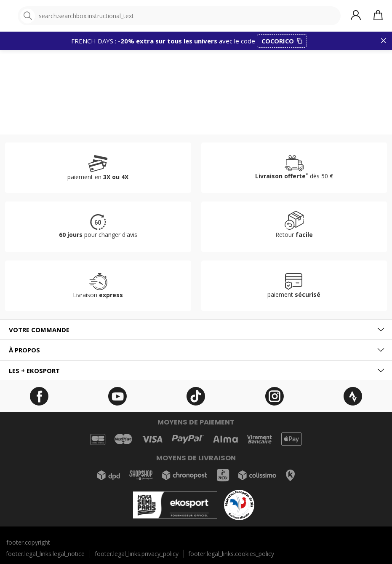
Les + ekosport (34, 371)
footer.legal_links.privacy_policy (137, 554)
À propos (24, 350)
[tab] (196, 330)
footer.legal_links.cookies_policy (231, 554)
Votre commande (39, 330)
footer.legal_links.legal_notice (45, 554)
